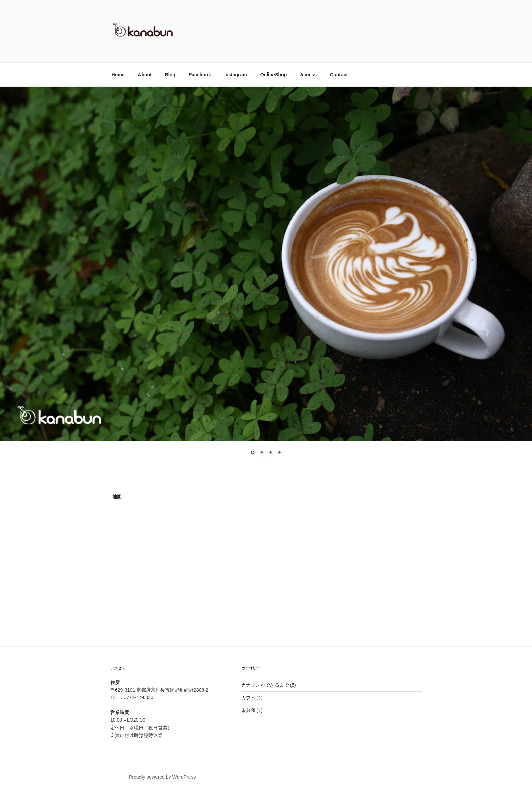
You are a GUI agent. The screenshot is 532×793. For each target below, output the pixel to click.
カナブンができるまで (265, 685)
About (145, 75)
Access (308, 75)
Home (118, 75)
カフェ (248, 698)
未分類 (248, 710)
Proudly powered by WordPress (162, 777)
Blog (170, 75)
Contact (339, 75)
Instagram (236, 75)
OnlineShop (274, 75)
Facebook (200, 75)
